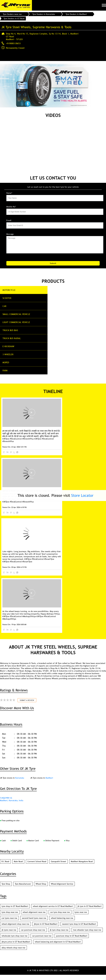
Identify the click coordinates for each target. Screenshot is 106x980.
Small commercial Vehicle (16, 314)
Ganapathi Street (59, 867)
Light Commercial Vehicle (16, 322)
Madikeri (49, 783)
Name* (9, 193)
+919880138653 (13, 43)
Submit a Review (27, 705)
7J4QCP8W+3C (6, 803)
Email (9, 220)
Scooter (7, 298)
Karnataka (20, 783)
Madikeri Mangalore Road (82, 867)
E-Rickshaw (8, 346)
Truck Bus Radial (12, 338)
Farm (5, 370)
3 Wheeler (8, 354)
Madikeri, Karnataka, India (12, 806)
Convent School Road (37, 867)
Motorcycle (9, 290)
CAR (4, 306)
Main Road (18, 867)
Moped (6, 362)
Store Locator (82, 495)
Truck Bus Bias (10, 330)
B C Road (5, 867)
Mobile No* (11, 207)
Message (10, 234)
